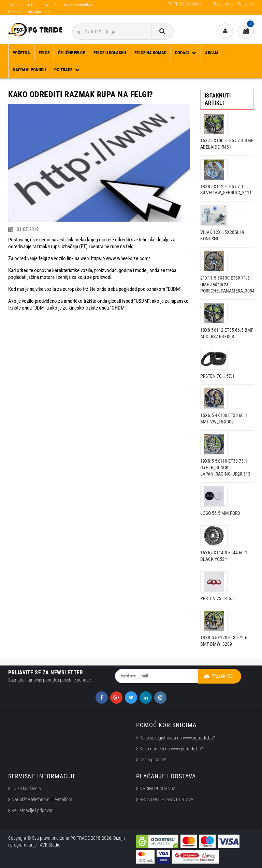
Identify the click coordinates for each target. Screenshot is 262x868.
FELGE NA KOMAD (150, 53)
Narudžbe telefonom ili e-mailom (42, 799)
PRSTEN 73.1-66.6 (217, 598)
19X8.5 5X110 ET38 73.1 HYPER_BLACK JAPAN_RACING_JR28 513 (225, 467)
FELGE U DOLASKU (110, 53)
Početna (21, 53)
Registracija (224, 4)
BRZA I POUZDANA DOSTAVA (166, 799)
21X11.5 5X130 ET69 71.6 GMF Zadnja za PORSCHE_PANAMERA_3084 (227, 284)
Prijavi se (246, 4)
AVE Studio (50, 845)
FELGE (44, 53)
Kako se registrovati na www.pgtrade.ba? (177, 738)
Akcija (212, 53)
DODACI (186, 53)
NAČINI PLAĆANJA (158, 789)
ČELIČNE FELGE (71, 53)
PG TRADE (67, 70)
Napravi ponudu (29, 70)
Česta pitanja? (153, 760)
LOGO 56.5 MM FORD (220, 513)
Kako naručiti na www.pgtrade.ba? (171, 749)
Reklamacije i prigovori (34, 810)
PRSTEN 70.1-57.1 (217, 376)
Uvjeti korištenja (26, 789)
